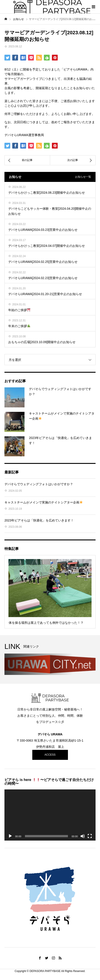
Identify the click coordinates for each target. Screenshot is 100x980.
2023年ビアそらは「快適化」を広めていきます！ (39, 520)
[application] (50, 815)
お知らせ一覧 (83, 177)
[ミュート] (83, 836)
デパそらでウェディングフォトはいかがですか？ (39, 484)
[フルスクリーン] (90, 836)
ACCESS (50, 755)
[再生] (10, 836)
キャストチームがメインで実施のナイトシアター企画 (44, 502)
